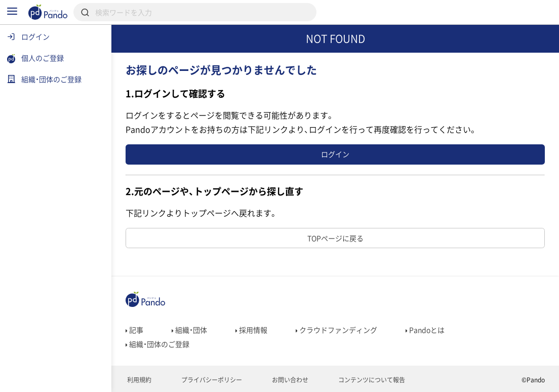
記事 (134, 330)
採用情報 (251, 330)
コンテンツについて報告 (371, 380)
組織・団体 (189, 330)
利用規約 (138, 380)
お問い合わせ (289, 380)
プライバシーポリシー (211, 380)
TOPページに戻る (335, 238)
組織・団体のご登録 (157, 344)
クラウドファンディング (336, 330)
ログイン (335, 154)
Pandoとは (425, 330)
